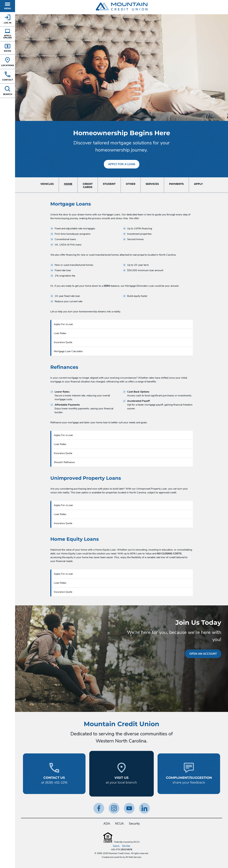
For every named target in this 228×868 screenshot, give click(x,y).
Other (131, 184)
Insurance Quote (63, 342)
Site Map (126, 846)
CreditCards (88, 186)
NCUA (119, 824)
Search (116, 846)
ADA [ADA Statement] (107, 824)
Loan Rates (60, 333)
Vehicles (47, 184)
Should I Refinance (64, 462)
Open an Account (203, 654)
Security (134, 824)
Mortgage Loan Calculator (68, 351)
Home (68, 184)
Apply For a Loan (122, 164)
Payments (176, 184)
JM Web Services (133, 857)
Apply (198, 184)
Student (109, 184)
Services (152, 184)
